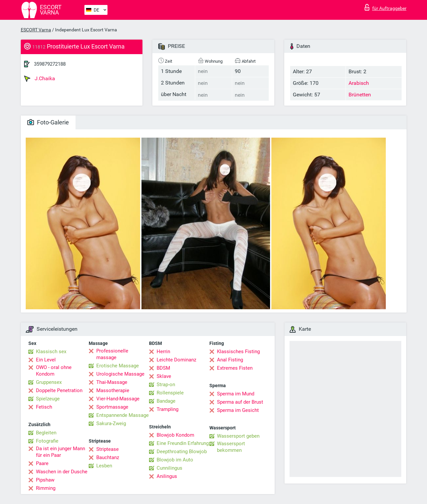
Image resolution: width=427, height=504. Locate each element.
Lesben (104, 466)
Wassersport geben (238, 436)
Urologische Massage (120, 374)
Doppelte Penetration (59, 390)
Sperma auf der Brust (240, 402)
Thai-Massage (112, 382)
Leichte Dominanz (176, 360)
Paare (42, 463)
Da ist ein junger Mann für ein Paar (61, 452)
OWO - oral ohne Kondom (54, 371)
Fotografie (47, 441)
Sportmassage (112, 407)
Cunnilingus (169, 468)
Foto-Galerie (48, 122)
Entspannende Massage (122, 415)
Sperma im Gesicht (238, 410)
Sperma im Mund (236, 394)
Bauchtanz (108, 457)
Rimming (46, 488)
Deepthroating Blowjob (182, 452)
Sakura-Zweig (111, 423)
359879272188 (50, 64)
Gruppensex (49, 382)
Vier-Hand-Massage (118, 399)
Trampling (168, 409)
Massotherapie (113, 390)
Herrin (163, 352)
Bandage (166, 401)
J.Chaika (40, 79)
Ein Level (46, 360)
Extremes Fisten (235, 368)
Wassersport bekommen (231, 447)
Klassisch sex (51, 352)
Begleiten (46, 433)
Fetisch (44, 407)
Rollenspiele (170, 393)
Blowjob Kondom (175, 435)
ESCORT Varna (36, 30)
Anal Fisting (230, 360)
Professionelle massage (112, 354)
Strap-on (166, 385)
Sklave (164, 376)
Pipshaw (45, 480)
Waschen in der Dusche (62, 472)
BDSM (163, 368)
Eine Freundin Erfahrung (183, 443)
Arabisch (359, 83)
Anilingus (167, 476)
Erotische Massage (118, 366)
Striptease (107, 449)
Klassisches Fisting (238, 352)
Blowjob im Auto (175, 460)
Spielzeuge (48, 399)
